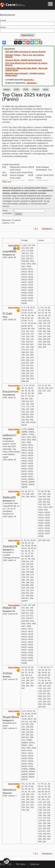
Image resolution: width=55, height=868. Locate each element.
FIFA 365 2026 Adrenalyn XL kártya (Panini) (26, 52)
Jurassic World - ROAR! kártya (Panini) (24, 60)
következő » (47, 229)
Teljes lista (7, 182)
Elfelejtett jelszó (21, 39)
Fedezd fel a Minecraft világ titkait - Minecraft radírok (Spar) (26, 69)
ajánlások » (32, 83)
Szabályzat (34, 864)
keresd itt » (29, 80)
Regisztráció (35, 39)
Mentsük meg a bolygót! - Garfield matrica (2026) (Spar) (25, 74)
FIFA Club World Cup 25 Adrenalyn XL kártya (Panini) (26, 64)
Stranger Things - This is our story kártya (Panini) (25, 56)
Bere (15, 5)
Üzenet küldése (14, 245)
